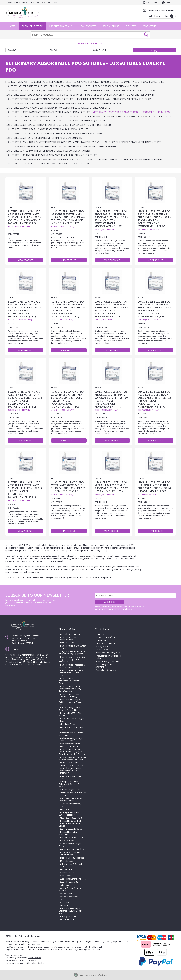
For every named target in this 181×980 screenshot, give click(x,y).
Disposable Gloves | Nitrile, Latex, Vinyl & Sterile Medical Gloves (72, 823)
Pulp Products (66, 870)
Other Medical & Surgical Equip (70, 865)
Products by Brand (61, 26)
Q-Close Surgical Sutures (71, 790)
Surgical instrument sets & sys (73, 879)
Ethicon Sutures (67, 841)
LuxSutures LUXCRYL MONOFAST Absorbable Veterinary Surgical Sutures (48, 112)
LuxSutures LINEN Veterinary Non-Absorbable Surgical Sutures (114, 99)
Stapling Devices (67, 873)
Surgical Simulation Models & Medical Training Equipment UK (73, 653)
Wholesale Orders (68, 919)
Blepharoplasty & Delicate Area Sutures (71, 734)
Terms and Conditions (105, 643)
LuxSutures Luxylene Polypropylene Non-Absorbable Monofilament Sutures (51, 155)
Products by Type (32, 26)
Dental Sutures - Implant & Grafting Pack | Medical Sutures (71, 673)
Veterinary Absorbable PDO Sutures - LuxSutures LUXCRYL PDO (131, 112)
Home (12, 26)
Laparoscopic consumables (72, 849)
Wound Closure (67, 894)
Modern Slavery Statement (107, 661)
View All (23, 82)
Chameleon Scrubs (35, 963)
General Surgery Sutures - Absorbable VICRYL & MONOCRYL (71, 771)
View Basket (65, 902)
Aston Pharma (35, 958)
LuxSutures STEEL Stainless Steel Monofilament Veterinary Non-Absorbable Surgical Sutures (61, 146)
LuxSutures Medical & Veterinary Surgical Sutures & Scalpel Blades (45, 103)
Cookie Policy (102, 640)
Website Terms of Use (106, 637)
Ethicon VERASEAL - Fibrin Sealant (71, 714)
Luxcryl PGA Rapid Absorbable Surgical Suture (111, 86)
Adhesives (65, 809)
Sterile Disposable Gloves (71, 829)
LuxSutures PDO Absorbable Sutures (27, 116)
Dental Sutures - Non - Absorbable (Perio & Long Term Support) (70, 689)
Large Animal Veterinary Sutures (70, 777)
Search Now (146, 35)
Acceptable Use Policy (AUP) (108, 653)
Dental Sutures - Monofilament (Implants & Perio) (70, 681)
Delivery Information (69, 916)
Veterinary (65, 885)
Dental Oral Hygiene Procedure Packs (68, 638)
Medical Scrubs (67, 861)
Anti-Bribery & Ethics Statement (104, 666)
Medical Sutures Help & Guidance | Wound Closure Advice (71, 702)
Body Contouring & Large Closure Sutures (71, 739)
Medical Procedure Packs (71, 634)
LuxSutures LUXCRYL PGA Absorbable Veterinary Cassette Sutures (44, 95)
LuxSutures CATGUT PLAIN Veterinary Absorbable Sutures (39, 99)
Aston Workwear (29, 960)
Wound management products (69, 898)
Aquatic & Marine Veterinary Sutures (72, 728)
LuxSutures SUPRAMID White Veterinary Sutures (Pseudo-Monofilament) (48, 151)
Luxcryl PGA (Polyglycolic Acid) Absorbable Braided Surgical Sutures (46, 91)
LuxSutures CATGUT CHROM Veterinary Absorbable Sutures (120, 95)
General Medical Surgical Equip (70, 845)
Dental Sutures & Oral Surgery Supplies (73, 647)
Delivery (131, 26)
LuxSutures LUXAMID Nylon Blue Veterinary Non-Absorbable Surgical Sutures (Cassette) (58, 108)
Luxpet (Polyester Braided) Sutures (26, 86)
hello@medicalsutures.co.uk (162, 10)
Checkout (171, 2)
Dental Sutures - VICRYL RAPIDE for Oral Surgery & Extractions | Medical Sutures (72, 752)
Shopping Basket (163, 16)
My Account (152, 2)
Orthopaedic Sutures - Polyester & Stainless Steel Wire (71, 784)
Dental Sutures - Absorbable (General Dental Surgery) (72, 666)
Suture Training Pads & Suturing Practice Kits (70, 709)
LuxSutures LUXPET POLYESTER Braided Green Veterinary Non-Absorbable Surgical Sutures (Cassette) (111, 116)
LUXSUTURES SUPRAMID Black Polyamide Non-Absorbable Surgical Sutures (49, 159)
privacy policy (116, 607)
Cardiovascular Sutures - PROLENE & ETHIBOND (70, 745)
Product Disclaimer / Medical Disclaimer (108, 657)
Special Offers (111, 26)
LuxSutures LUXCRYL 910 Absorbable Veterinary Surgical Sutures (44, 138)
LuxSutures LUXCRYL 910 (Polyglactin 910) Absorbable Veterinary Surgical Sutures (54, 134)
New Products (87, 26)
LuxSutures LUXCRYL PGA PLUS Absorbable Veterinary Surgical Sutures (47, 129)
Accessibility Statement (106, 670)
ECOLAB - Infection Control (72, 837)
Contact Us (149, 26)
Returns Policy (102, 650)
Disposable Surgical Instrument (68, 833)
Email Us (15, 649)
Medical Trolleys (67, 643)
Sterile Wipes (66, 876)
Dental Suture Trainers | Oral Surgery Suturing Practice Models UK (72, 659)
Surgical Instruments (69, 882)
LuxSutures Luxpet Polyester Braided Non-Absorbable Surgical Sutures (48, 164)
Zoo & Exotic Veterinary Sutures (70, 805)
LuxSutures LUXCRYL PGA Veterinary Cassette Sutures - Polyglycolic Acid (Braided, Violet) (58, 125)
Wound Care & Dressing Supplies (70, 889)
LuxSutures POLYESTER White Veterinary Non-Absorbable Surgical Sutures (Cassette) (56, 121)
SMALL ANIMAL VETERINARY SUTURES (72, 794)
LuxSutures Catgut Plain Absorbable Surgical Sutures (122, 91)
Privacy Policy (102, 646)
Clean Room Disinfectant (71, 818)
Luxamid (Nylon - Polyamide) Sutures (142, 82)
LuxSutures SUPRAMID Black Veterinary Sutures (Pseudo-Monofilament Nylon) (52, 142)
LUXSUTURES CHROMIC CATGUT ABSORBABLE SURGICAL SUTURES (129, 159)
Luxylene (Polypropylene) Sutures (51, 82)
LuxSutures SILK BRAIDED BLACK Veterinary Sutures (131, 142)
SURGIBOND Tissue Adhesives (105, 103)
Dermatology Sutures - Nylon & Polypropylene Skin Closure (72, 758)
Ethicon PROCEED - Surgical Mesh (72, 720)
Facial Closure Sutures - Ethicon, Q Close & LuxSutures (72, 764)
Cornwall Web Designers (97, 975)
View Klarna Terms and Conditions (29, 665)
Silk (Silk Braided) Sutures (65, 86)
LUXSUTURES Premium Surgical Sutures (70, 853)
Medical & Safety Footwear (72, 858)
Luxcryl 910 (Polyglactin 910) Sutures (96, 82)
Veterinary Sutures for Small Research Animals (72, 799)
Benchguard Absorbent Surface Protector (70, 814)
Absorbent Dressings (69, 724)
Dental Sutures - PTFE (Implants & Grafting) (69, 695)
